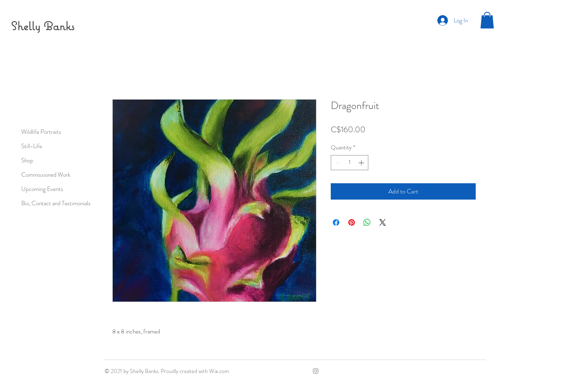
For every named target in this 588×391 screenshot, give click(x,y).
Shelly (26, 26)
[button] (487, 20)
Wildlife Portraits (41, 132)
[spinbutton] (350, 163)
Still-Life (32, 146)
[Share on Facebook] (336, 222)
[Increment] (362, 163)
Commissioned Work (46, 175)
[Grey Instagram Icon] (316, 371)
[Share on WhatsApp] (367, 222)
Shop (27, 160)
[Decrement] (337, 163)
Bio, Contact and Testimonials (56, 203)
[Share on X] (383, 222)
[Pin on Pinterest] (352, 222)
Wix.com (219, 371)
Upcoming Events (42, 189)
